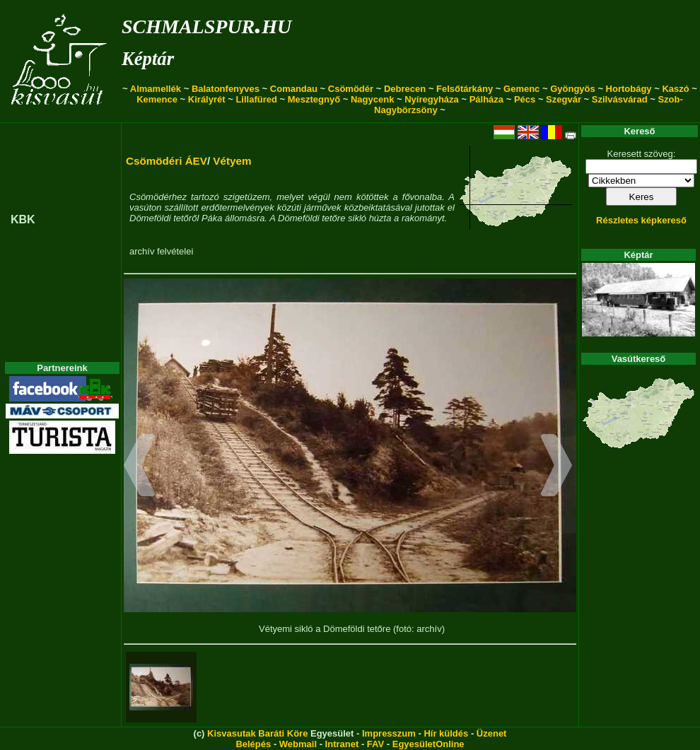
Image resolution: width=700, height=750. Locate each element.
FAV (375, 744)
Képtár (148, 59)
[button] (140, 467)
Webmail (298, 744)
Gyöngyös (573, 89)
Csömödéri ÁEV (167, 161)
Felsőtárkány (465, 89)
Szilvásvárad (620, 99)
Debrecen (405, 89)
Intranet (342, 744)
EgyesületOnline (428, 744)
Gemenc (521, 89)
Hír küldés (446, 733)
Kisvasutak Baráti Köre (257, 733)
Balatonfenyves (226, 89)
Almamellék (156, 89)
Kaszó (675, 89)
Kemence (157, 99)
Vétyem (232, 161)
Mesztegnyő (314, 99)
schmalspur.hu (206, 24)
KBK (23, 219)
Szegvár (564, 99)
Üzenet (492, 733)
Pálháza (486, 99)
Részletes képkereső (641, 220)
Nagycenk (372, 99)
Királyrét (207, 99)
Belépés (253, 744)
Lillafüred (256, 99)
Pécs (525, 99)
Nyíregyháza (432, 99)
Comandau (294, 89)
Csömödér (351, 89)
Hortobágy (629, 89)
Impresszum (389, 733)
